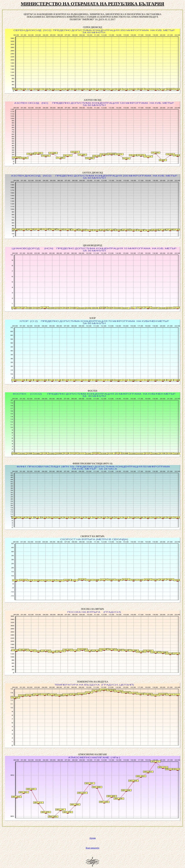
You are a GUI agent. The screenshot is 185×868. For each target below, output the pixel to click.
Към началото (92, 848)
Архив (92, 838)
